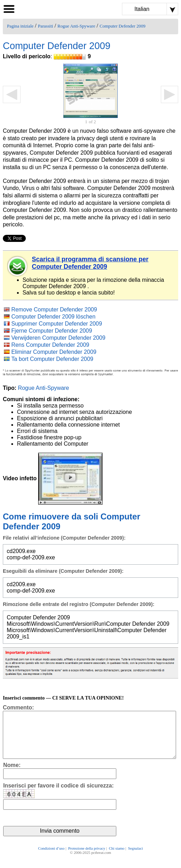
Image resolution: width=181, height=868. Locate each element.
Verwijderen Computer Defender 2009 (58, 338)
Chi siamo (117, 858)
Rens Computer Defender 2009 (50, 345)
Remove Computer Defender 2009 (54, 310)
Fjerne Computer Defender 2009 (52, 331)
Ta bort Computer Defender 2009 (52, 359)
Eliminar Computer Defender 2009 (54, 352)
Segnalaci (135, 858)
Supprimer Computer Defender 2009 (57, 324)
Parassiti (45, 26)
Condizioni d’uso (51, 858)
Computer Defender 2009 (123, 26)
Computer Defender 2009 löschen (53, 317)
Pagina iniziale (20, 26)
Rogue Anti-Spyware (77, 26)
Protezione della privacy (87, 858)
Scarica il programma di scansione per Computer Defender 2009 (90, 263)
